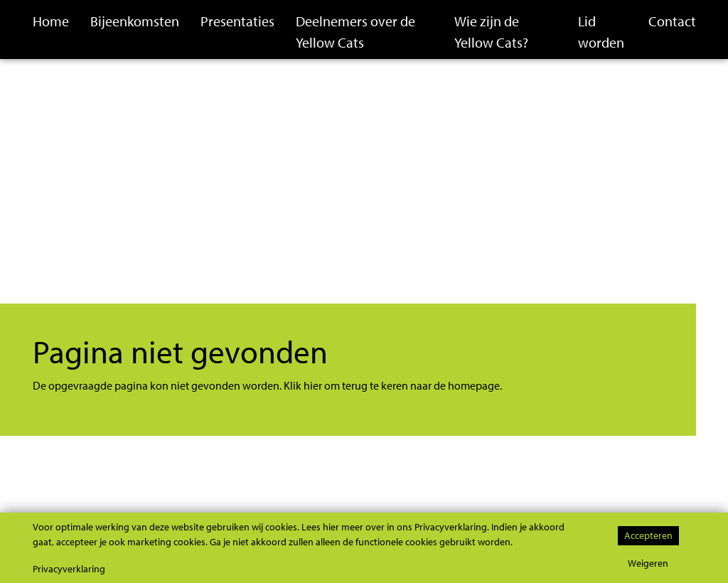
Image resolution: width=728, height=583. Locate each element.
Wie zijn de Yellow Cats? (491, 32)
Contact (672, 21)
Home (51, 21)
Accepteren (648, 535)
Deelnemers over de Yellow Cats (355, 32)
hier (313, 385)
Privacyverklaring (69, 568)
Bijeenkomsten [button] (135, 21)
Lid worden (601, 32)
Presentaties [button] (237, 21)
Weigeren (648, 563)
